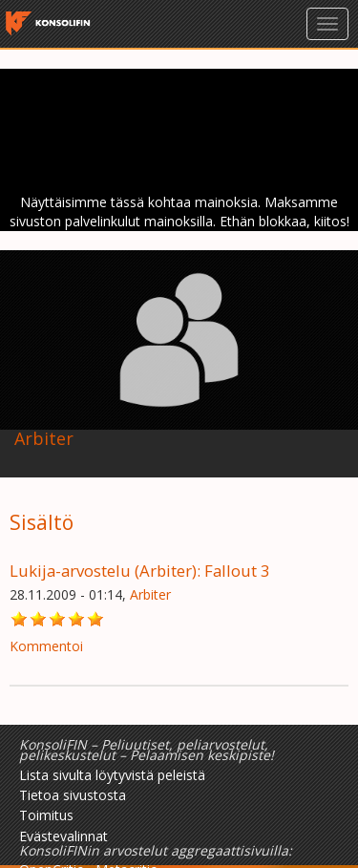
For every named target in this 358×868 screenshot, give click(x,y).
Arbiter (150, 594)
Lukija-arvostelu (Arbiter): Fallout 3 (140, 571)
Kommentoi (46, 646)
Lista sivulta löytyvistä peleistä (112, 775)
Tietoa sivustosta (73, 795)
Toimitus (46, 815)
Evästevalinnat (63, 836)
